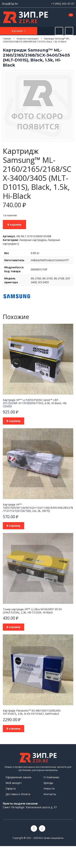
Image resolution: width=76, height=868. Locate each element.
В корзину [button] (14, 421)
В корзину (14, 225)
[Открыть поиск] (59, 31)
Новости (49, 788)
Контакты (50, 794)
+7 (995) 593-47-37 (63, 4)
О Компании (51, 777)
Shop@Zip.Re (10, 4)
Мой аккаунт (14, 783)
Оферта (11, 788)
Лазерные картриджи (33, 240)
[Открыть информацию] (69, 31)
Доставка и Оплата (18, 794)
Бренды (48, 783)
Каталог (18, 31)
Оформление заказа (18, 777)
